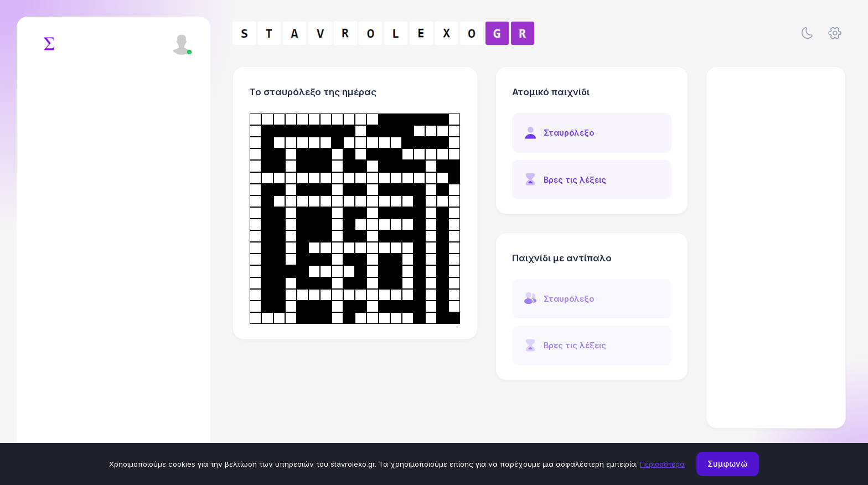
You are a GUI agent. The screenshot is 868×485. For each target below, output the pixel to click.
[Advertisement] (776, 247)
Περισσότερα (662, 464)
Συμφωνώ (727, 464)
